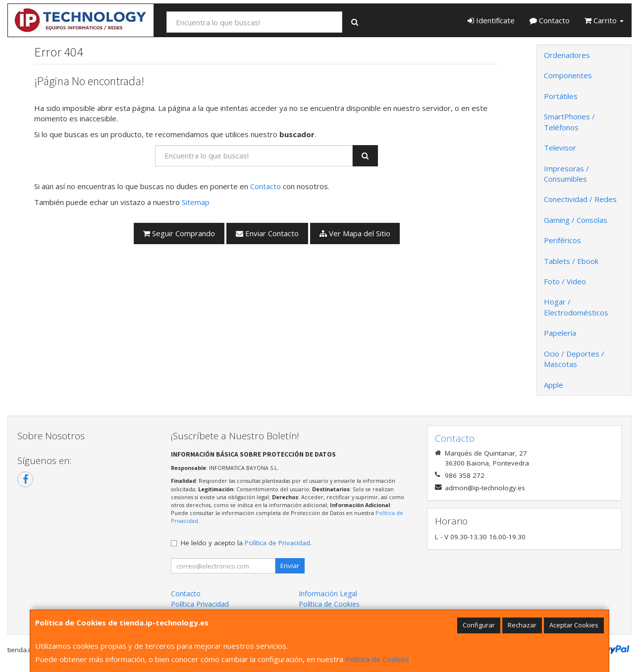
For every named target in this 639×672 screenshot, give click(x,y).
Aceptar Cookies (574, 625)
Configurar (479, 625)
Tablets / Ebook (571, 261)
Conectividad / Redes (580, 199)
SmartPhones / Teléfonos (569, 122)
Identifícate (491, 20)
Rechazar (522, 625)
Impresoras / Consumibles (566, 174)
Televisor (560, 148)
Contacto (550, 20)
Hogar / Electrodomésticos (576, 307)
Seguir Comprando (179, 233)
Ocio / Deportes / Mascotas (574, 359)
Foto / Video (565, 281)
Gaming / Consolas (576, 220)
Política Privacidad (200, 604)
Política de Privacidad (277, 543)
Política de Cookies (377, 659)
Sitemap (196, 202)
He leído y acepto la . (246, 543)
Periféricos (562, 240)
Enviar (290, 566)
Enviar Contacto (267, 233)
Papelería (560, 333)
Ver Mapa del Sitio (355, 233)
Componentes (568, 75)
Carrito (604, 20)
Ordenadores (567, 55)
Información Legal (328, 594)
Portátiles (561, 96)
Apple (554, 385)
